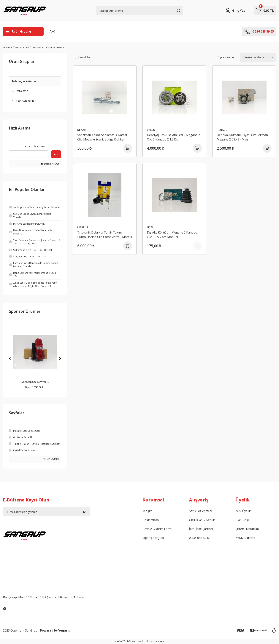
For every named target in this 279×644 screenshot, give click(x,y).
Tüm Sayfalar (51, 459)
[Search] (139, 11)
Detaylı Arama (50, 164)
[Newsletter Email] (46, 512)
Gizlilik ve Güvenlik (202, 520)
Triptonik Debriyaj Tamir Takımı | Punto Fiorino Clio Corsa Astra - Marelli (105, 235)
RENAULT (223, 130)
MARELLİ (83, 227)
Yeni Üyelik (243, 511)
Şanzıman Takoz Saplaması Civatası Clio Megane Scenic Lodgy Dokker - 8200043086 (102, 137)
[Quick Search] (29, 154)
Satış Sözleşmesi (200, 511)
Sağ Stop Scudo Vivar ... (35, 382)
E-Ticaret (132, 641)
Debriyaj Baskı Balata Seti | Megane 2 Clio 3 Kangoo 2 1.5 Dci (173, 137)
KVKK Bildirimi (245, 538)
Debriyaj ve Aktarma (54, 47)
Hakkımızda (151, 520)
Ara (56, 154)
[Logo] (24, 11)
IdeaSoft (120, 641)
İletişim (147, 511)
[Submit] (87, 512)
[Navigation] (23, 31)
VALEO (151, 130)
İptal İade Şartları (201, 529)
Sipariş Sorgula (153, 538)
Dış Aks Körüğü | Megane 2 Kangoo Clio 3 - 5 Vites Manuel (172, 235)
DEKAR (81, 130)
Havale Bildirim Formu (158, 529)
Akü (52, 31)
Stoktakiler (84, 57)
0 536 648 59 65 (200, 538)
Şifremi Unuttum (247, 529)
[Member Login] (235, 11)
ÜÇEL (150, 227)
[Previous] (10, 359)
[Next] (60, 359)
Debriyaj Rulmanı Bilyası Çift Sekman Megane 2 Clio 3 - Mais (242, 137)
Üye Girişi (242, 520)
